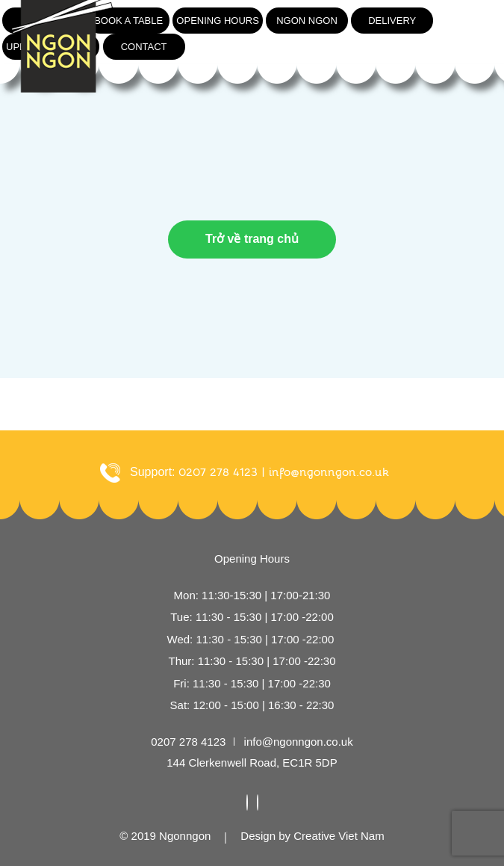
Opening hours (218, 21)
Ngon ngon (307, 21)
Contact (144, 47)
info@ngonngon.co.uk (329, 472)
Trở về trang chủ (252, 239)
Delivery (392, 21)
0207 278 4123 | (222, 472)
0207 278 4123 (188, 742)
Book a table (128, 21)
